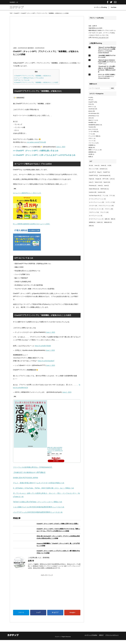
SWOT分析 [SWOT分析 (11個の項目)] (105, 189)
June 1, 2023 (61, 147)
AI (89, 97)
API (90, 100)
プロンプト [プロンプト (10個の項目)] (104, 212)
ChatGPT (91, 102)
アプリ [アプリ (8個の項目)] (112, 196)
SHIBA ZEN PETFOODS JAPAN (26, 482)
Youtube (91, 127)
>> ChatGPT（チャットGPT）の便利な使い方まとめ (41, 150)
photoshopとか (93, 116)
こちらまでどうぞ (103, 38)
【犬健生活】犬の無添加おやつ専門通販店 (29, 476)
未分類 (90, 154)
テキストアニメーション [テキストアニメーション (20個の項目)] (106, 206)
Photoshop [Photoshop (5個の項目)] (93, 186)
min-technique (93, 113)
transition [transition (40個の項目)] (102, 192)
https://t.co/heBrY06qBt (43, 350)
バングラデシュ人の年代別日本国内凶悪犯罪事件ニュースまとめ (38, 516)
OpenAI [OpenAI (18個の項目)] (107, 182)
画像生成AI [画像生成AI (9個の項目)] (108, 222)
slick (90, 118)
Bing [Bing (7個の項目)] (100, 172)
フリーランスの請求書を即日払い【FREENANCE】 (33, 471)
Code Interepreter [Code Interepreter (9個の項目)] (105, 176)
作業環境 (91, 145)
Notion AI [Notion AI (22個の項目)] (98, 182)
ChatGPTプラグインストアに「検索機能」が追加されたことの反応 (36, 82)
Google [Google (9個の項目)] (98, 179)
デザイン (91, 138)
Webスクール (92, 120)
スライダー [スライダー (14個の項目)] (93, 206)
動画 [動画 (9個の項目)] (113, 219)
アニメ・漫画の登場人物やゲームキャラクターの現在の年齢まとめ (39, 487)
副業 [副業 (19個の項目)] (107, 219)
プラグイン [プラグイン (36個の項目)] (109, 209)
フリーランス (92, 143)
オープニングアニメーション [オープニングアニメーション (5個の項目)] (97, 199)
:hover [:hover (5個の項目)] (97, 165)
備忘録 (90, 148)
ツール (90, 134)
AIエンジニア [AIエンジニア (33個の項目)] (94, 169)
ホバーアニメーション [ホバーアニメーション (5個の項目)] (96, 216)
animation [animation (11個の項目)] (104, 169)
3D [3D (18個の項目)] (91, 165)
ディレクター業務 (94, 136)
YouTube (113, 7)
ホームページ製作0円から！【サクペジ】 (27, 197)
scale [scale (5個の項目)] (106, 186)
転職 (90, 157)
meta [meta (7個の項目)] (91, 182)
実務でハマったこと (94, 150)
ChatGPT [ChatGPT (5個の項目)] (106, 172)
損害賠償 (91, 152)
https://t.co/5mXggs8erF (46, 365)
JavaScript (92, 109)
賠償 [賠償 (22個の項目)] (91, 226)
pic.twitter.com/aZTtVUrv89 (37, 142)
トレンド (91, 141)
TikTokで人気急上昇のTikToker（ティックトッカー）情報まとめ (38, 506)
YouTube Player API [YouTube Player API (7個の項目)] (95, 196)
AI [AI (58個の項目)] (109, 165)
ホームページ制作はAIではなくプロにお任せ (29, 78)
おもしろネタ (92, 129)
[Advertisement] (47, 33)
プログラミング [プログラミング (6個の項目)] (94, 212)
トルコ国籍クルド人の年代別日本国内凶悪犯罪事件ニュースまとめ (39, 511)
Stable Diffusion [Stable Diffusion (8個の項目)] (94, 189)
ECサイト (91, 107)
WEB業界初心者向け (94, 125)
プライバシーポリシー (112, 639)
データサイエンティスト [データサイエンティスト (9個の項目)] (96, 209)
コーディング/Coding (100, 7)
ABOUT (101, 639)
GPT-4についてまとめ (22, 80)
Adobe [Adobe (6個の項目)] (104, 165)
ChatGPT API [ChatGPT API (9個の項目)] (93, 176)
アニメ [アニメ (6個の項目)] (105, 196)
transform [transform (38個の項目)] (93, 192)
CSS (90, 104)
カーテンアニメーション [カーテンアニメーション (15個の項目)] (97, 202)
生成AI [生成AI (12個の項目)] (100, 222)
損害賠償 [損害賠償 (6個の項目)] (92, 222)
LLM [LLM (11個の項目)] (112, 179)
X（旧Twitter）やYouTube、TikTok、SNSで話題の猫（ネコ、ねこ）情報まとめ (44, 492)
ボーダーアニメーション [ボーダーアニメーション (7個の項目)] (96, 219)
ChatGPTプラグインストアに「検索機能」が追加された (33, 76)
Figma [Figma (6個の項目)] (92, 179)
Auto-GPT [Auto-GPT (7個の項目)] (92, 172)
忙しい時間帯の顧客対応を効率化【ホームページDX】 (32, 228)
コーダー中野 (92, 132)
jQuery (90, 111)
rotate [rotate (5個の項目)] (100, 186)
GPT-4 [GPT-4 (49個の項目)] (105, 179)
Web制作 (91, 122)
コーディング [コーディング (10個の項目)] (110, 202)
